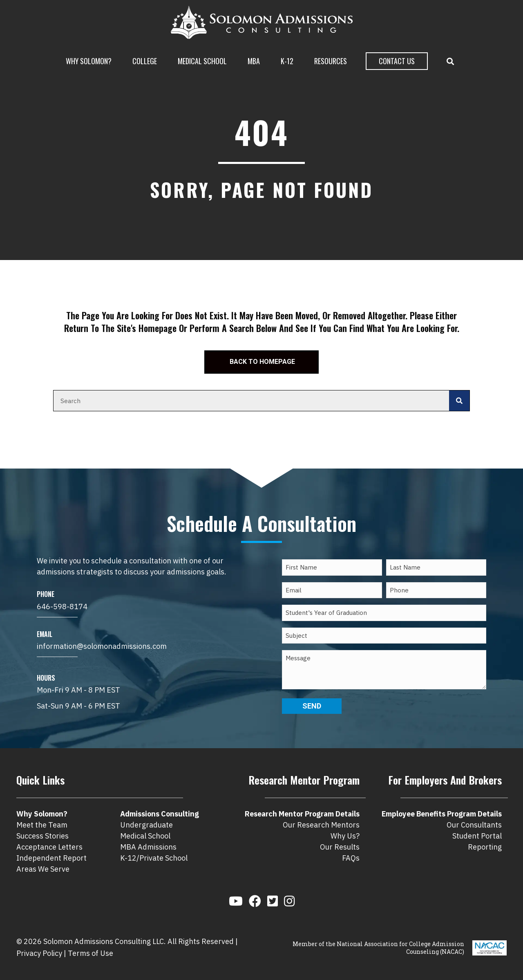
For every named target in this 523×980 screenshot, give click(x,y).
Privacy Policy (39, 953)
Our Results (340, 847)
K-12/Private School (154, 858)
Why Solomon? (89, 61)
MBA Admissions (148, 847)
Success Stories (42, 836)
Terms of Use (91, 953)
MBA (254, 61)
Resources (331, 61)
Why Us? (345, 836)
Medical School (202, 61)
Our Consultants (474, 825)
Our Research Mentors (321, 825)
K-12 (287, 61)
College (145, 61)
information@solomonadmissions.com (102, 646)
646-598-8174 (62, 607)
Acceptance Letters (49, 847)
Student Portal (477, 836)
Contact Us (397, 61)
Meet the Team (42, 825)
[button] (452, 61)
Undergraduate (146, 825)
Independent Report (51, 858)
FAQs (351, 858)
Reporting (485, 847)
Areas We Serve (43, 869)
